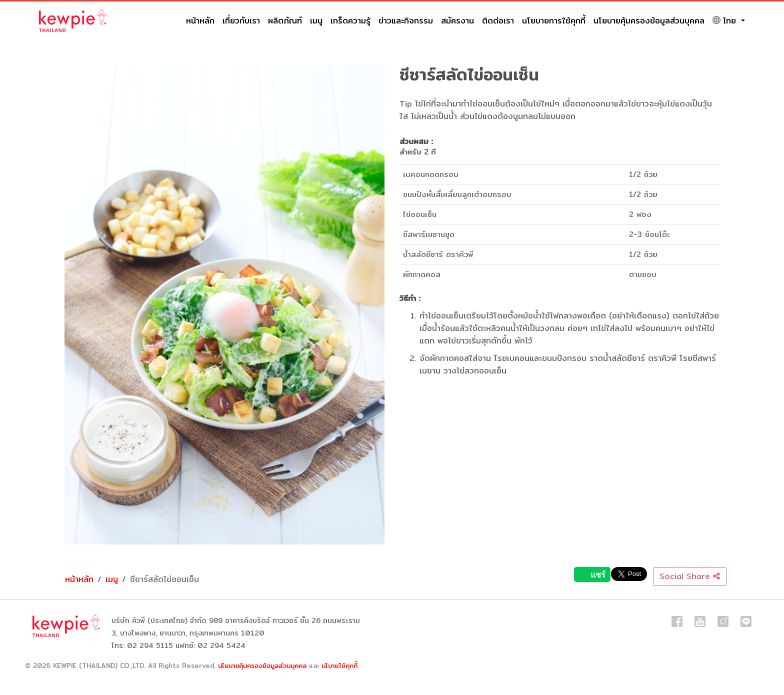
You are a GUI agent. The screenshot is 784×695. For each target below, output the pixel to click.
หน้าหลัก (200, 21)
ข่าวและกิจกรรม (406, 21)
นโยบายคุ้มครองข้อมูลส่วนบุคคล (649, 21)
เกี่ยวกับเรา (241, 21)
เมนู (316, 21)
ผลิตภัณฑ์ (285, 21)
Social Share (690, 576)
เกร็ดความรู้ (350, 21)
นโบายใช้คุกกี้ (339, 665)
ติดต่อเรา (498, 21)
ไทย (726, 21)
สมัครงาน (457, 21)
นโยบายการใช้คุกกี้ (554, 21)
